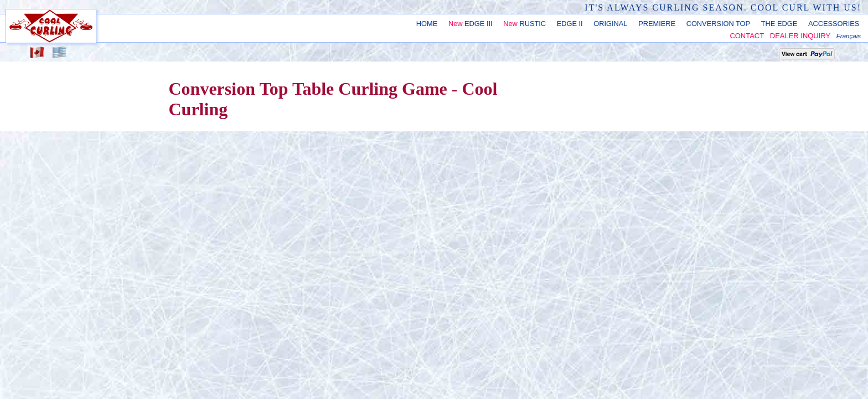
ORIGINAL (610, 24)
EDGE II (570, 24)
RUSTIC (525, 24)
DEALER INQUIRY (800, 36)
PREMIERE (657, 24)
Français (849, 36)
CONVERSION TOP (718, 24)
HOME (427, 24)
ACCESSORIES (834, 24)
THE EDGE (779, 24)
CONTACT (747, 36)
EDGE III (471, 24)
